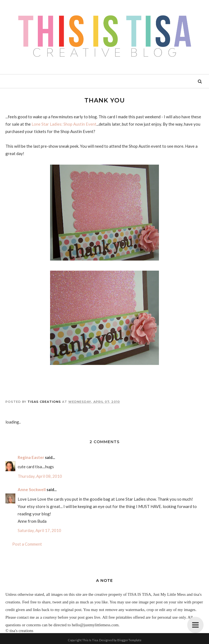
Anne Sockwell (32, 489)
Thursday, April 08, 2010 (40, 476)
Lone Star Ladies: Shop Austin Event (64, 124)
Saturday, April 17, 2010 (39, 530)
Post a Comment (27, 544)
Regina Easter (31, 457)
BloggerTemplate (129, 640)
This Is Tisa (90, 640)
